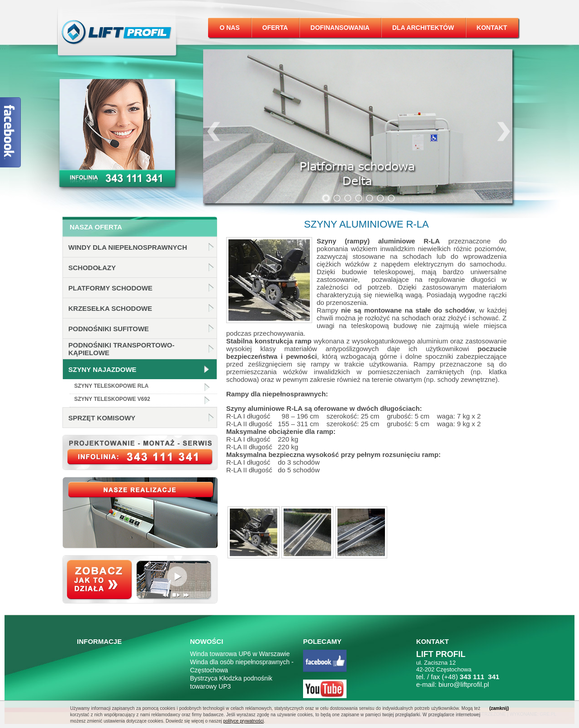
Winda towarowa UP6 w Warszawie (240, 654)
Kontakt (492, 28)
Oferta (275, 28)
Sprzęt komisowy (102, 418)
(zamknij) (499, 708)
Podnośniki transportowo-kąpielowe (121, 349)
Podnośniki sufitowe (109, 329)
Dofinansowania (340, 28)
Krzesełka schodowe (110, 308)
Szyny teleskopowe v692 (112, 399)
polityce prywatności (243, 721)
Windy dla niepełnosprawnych (128, 247)
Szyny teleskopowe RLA (111, 386)
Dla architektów (423, 28)
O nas (229, 28)
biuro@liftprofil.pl (464, 684)
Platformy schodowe (110, 288)
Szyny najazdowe (102, 369)
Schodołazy (92, 268)
